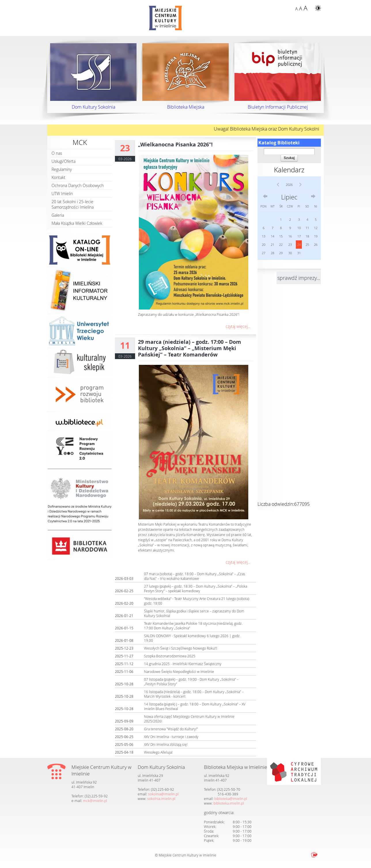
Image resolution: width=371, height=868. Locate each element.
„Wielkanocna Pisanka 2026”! (175, 145)
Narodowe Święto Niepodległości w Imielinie (179, 671)
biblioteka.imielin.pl (229, 803)
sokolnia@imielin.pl (163, 794)
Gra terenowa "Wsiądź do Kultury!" (171, 729)
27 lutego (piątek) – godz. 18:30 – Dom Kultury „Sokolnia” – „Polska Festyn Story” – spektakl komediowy (196, 588)
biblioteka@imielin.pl (231, 799)
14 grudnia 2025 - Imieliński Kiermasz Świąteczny (183, 664)
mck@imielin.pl (95, 801)
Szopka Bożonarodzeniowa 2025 (170, 656)
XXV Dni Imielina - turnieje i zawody (171, 737)
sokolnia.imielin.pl (161, 799)
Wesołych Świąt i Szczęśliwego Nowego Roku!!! (181, 648)
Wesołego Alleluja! (158, 752)
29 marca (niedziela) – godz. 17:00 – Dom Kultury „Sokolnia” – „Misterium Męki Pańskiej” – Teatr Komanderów (190, 348)
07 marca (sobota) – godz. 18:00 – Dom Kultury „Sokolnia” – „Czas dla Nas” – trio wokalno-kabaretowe (195, 576)
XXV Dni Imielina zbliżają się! (166, 744)
